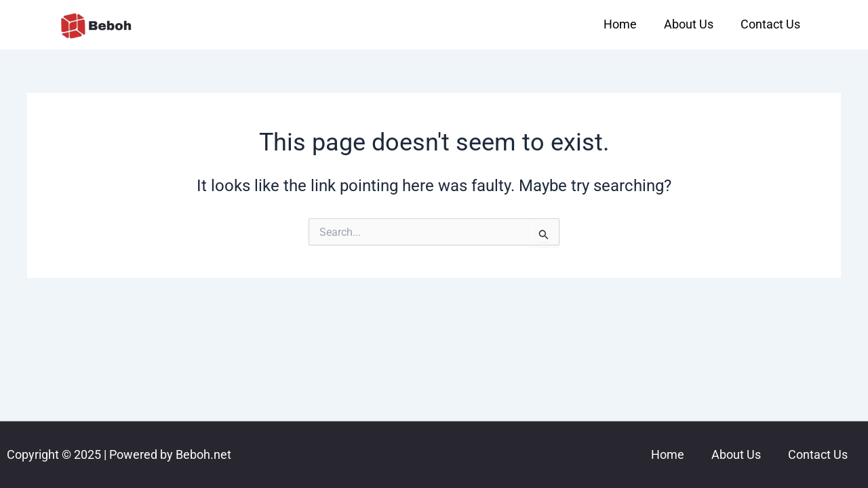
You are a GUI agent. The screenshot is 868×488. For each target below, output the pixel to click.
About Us (689, 24)
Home (620, 24)
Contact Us (770, 24)
